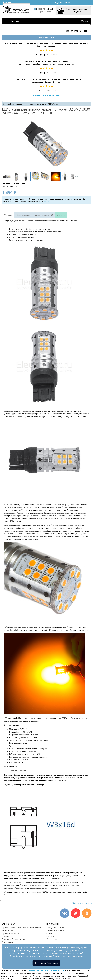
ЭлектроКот (8, 104)
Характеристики (23, 215)
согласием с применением (52, 953)
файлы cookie (73, 948)
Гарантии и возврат (56, 930)
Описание (8, 215)
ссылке (47, 202)
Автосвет (20, 104)
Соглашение (52, 939)
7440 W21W (52, 104)
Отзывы (50, 936)
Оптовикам (7, 942)
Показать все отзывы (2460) (46, 95)
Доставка (61, 215)
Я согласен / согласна (46, 963)
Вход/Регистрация (62, 2)
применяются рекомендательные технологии (46, 970)
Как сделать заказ (55, 927)
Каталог (15, 21)
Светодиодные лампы (36, 104)
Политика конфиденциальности (68, 956)
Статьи (50, 933)
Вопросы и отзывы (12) (43, 215)
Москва (8, 2)
